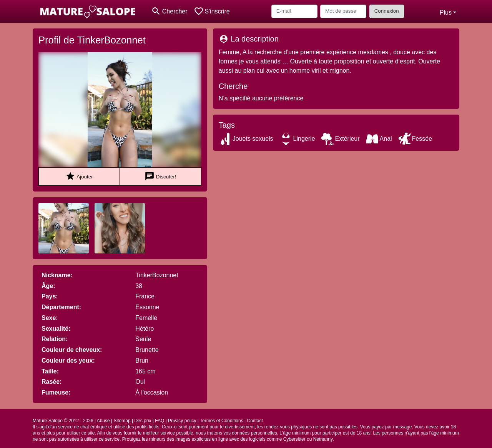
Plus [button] (446, 12)
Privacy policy (182, 421)
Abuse (103, 421)
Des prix (143, 421)
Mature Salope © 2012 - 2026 (63, 421)
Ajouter (79, 176)
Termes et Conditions (222, 421)
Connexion (387, 11)
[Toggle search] (169, 11)
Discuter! (160, 176)
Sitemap (122, 421)
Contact (255, 421)
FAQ (160, 421)
